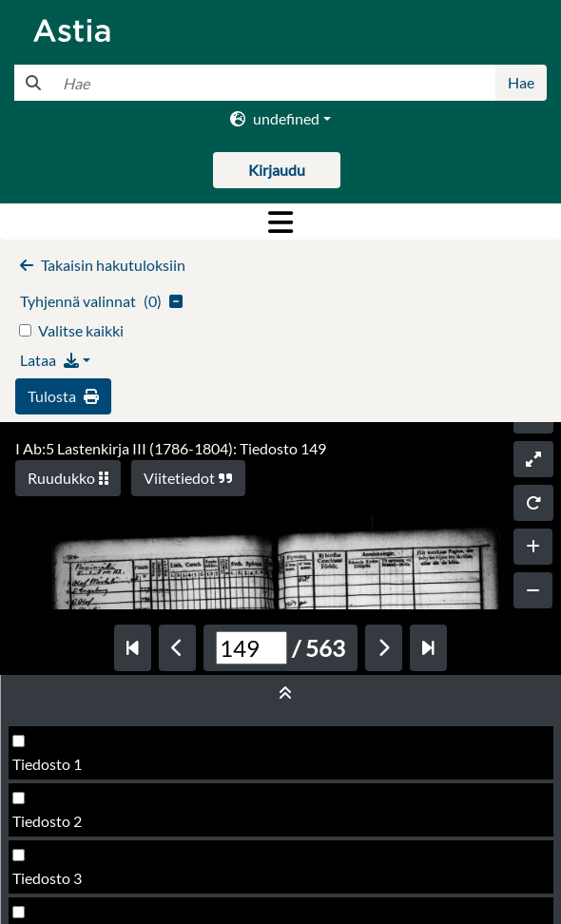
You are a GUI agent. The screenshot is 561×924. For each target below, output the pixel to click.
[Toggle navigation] (280, 221)
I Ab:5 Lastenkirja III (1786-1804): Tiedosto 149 (171, 448)
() (101, 301)
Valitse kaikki (81, 330)
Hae (521, 82)
